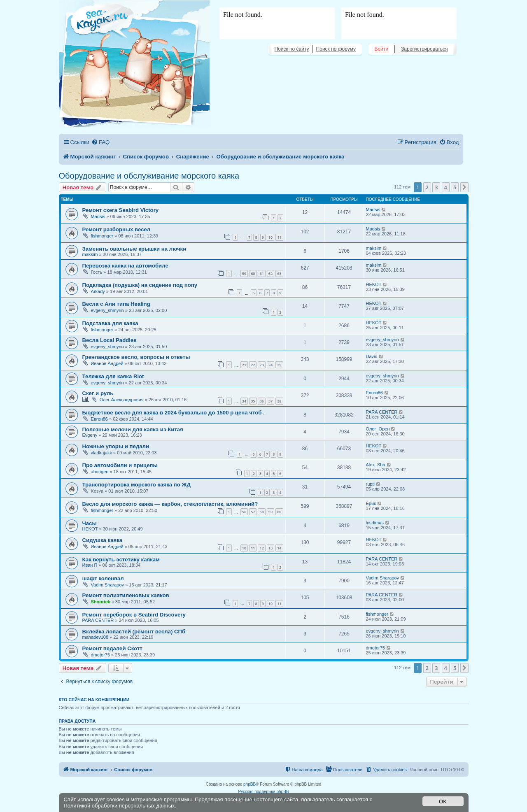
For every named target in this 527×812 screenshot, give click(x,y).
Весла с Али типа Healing (116, 304)
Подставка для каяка (110, 323)
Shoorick (101, 602)
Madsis (98, 216)
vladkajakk (101, 453)
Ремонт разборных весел (117, 229)
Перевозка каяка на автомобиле (125, 266)
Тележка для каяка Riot (113, 376)
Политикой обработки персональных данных (119, 806)
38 (279, 401)
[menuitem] (100, 142)
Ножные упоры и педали (116, 446)
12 (261, 548)
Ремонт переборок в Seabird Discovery (134, 615)
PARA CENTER (382, 412)
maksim (90, 254)
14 (279, 548)
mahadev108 (96, 637)
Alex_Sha (376, 465)
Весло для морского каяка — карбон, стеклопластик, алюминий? (170, 504)
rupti (370, 484)
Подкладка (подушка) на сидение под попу (140, 285)
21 (244, 365)
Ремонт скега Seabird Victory (121, 210)
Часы (90, 523)
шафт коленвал (103, 578)
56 (244, 512)
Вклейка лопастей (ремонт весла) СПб (134, 632)
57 (253, 512)
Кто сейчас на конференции (94, 700)
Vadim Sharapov (108, 585)
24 (270, 365)
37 (270, 401)
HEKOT (374, 284)
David (372, 356)
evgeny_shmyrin (107, 310)
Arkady (98, 291)
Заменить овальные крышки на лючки (134, 249)
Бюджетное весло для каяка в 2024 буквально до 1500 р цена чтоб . (174, 413)
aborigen (100, 472)
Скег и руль (98, 393)
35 (253, 401)
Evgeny (90, 435)
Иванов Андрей (107, 363)
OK (443, 802)
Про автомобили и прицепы (120, 465)
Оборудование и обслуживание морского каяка (149, 176)
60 (253, 273)
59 (244, 273)
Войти (382, 49)
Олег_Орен (378, 429)
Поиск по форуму (336, 49)
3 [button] (436, 187)
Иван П (90, 565)
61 (261, 273)
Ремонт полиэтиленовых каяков (126, 595)
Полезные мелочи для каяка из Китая (133, 429)
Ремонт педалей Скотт (112, 648)
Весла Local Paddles (110, 340)
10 (270, 237)
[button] (464, 187)
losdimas (375, 523)
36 (261, 401)
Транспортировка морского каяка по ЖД (136, 485)
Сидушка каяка (103, 540)
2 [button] (427, 187)
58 (261, 512)
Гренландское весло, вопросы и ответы (136, 357)
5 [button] (455, 187)
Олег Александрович (122, 400)
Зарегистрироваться (424, 49)
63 (279, 273)
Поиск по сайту (292, 49)
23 (261, 365)
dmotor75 (100, 655)
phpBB (250, 784)
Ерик (371, 503)
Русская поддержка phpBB (263, 792)
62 (270, 273)
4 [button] (446, 187)
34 (244, 401)
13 (270, 548)
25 (279, 365)
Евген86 (374, 393)
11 (279, 237)
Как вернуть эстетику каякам (121, 560)
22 (253, 365)
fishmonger (102, 236)
